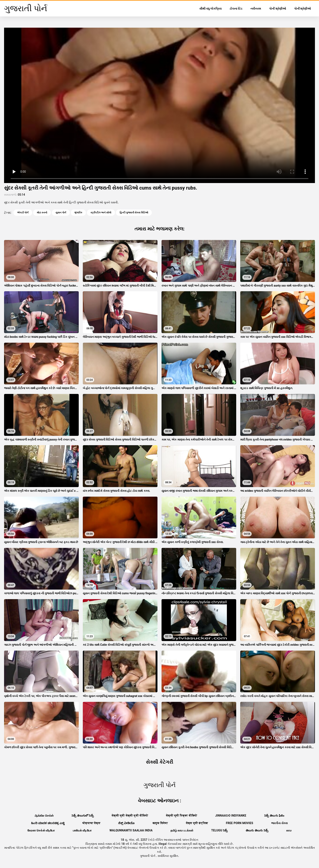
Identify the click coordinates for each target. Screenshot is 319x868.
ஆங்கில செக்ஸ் (44, 816)
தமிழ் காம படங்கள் (182, 830)
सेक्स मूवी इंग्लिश (197, 823)
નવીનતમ (256, 9)
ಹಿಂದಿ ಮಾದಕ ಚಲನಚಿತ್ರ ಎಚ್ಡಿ (48, 823)
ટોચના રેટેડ (236, 9)
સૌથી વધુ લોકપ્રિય (210, 9)
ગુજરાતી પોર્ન (148, 856)
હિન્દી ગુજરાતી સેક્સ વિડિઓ (134, 213)
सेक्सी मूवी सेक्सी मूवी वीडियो (130, 816)
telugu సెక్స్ (220, 830)
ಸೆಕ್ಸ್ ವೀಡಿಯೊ (126, 823)
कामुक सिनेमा (160, 823)
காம (289, 830)
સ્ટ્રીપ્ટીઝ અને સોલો (101, 213)
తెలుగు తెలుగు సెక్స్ (257, 830)
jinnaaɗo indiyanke (231, 816)
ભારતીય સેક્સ (280, 823)
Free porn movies (240, 823)
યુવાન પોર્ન (61, 213)
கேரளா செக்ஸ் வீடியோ (41, 830)
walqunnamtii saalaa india (131, 830)
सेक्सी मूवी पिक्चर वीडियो (182, 816)
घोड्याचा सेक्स (91, 823)
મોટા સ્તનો (42, 213)
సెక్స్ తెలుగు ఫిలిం (274, 816)
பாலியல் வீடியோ (82, 830)
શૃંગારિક (78, 213)
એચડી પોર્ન (23, 213)
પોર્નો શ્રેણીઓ (277, 9)
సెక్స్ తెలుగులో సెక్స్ (83, 816)
